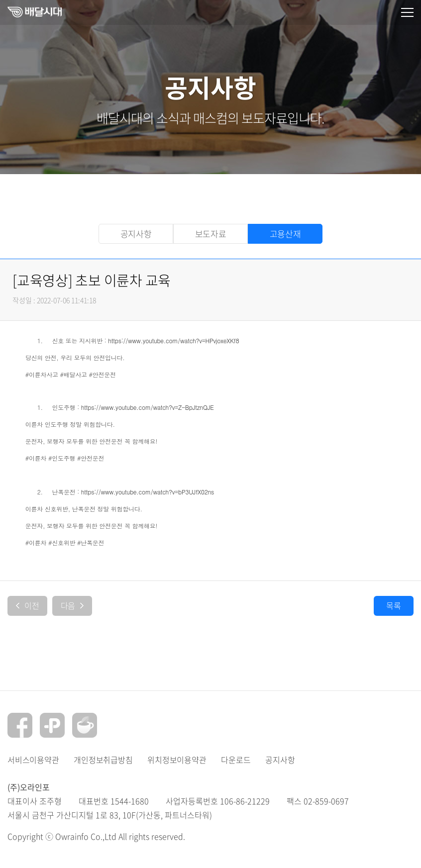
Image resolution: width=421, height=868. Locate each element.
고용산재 (285, 234)
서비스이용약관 (33, 760)
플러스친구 (52, 725)
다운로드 (236, 760)
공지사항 (136, 234)
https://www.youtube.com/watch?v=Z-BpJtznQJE (148, 407)
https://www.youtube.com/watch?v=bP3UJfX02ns (148, 492)
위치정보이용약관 (177, 760)
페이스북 (20, 725)
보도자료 (211, 234)
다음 (72, 605)
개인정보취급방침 (103, 760)
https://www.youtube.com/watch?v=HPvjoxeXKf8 (173, 340)
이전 (28, 605)
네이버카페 (85, 725)
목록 (394, 605)
